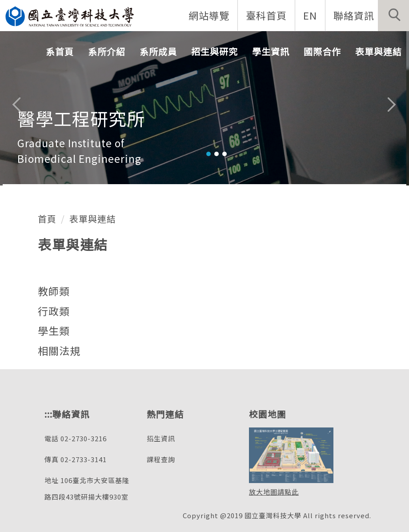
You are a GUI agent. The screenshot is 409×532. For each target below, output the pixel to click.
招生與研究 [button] (215, 51)
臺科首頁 (266, 15)
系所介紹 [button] (107, 51)
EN (310, 15)
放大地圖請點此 (274, 492)
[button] (393, 16)
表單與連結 (93, 219)
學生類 (54, 330)
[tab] (209, 154)
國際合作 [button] (322, 51)
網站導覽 (209, 15)
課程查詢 (161, 459)
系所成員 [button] (158, 51)
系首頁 (60, 51)
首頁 (47, 219)
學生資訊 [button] (271, 51)
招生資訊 (161, 438)
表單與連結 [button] (379, 51)
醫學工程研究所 (81, 118)
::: (48, 414)
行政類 (54, 311)
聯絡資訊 (354, 15)
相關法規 (59, 351)
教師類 (54, 291)
